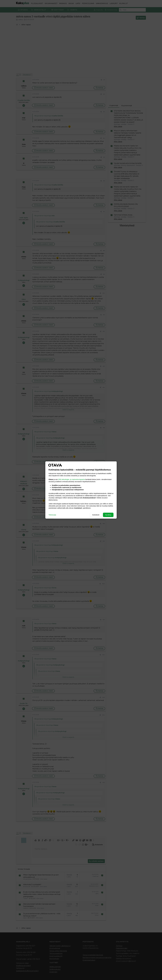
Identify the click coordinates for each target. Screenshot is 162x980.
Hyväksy (108, 515)
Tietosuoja (52, 515)
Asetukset (96, 515)
